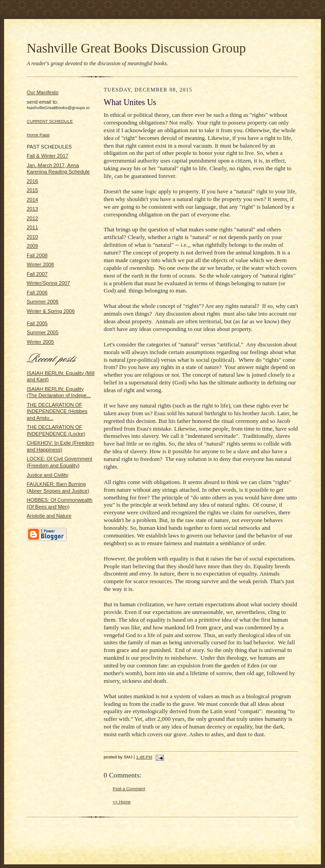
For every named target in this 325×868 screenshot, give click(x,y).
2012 (32, 218)
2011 (32, 227)
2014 (32, 200)
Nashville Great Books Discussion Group (136, 48)
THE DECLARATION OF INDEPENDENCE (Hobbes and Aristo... (57, 411)
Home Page (38, 135)
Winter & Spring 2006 (51, 311)
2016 (32, 181)
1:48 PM (144, 757)
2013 (32, 209)
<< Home (122, 802)
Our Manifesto (43, 92)
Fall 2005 (37, 323)
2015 (32, 190)
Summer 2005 (43, 332)
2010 (32, 237)
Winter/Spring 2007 (48, 283)
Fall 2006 (37, 293)
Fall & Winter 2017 (48, 156)
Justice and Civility (48, 475)
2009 (32, 246)
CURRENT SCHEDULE (50, 121)
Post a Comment (129, 789)
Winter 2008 (40, 264)
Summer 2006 (43, 302)
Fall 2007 (37, 274)
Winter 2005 (40, 342)
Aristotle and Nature (49, 516)
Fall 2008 (37, 255)
